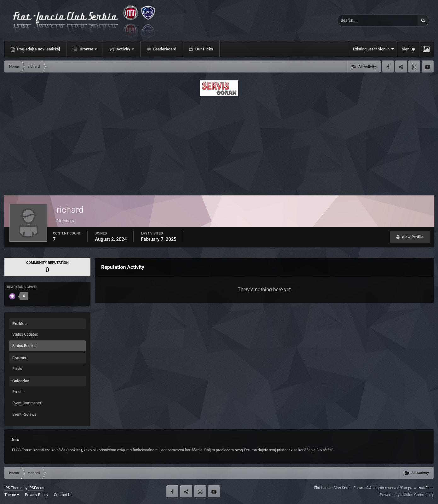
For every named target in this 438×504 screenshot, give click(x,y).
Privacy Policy (37, 495)
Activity (125, 49)
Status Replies (24, 346)
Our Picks (204, 49)
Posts (17, 369)
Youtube (428, 67)
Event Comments (27, 403)
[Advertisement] (219, 144)
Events (18, 392)
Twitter (401, 67)
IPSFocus (36, 488)
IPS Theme (14, 488)
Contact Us (63, 495)
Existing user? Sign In (373, 49)
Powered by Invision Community (407, 495)
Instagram (414, 67)
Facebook (388, 67)
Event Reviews (24, 414)
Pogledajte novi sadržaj (38, 49)
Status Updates (25, 334)
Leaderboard (164, 49)
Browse (88, 49)
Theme (12, 495)
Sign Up (408, 49)
